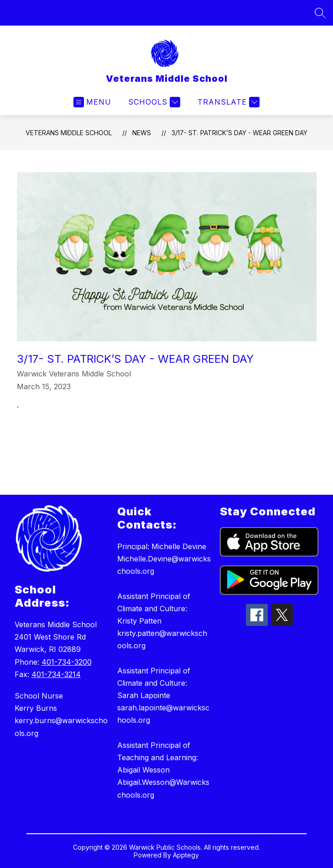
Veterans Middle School (69, 133)
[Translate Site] (227, 102)
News (142, 133)
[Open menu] (92, 102)
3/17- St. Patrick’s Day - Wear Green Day (239, 133)
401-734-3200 (67, 662)
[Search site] (320, 13)
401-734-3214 (56, 674)
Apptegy (186, 855)
